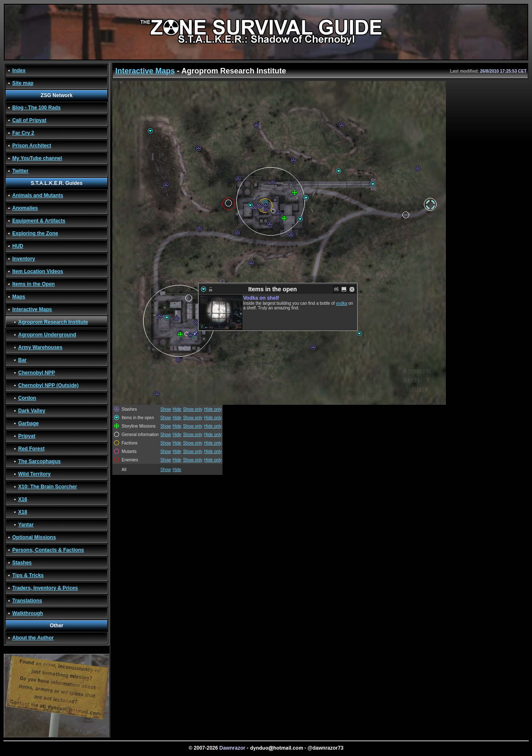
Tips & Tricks (28, 575)
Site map (23, 83)
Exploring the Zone (35, 233)
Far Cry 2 (23, 133)
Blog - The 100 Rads (37, 108)
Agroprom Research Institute (53, 322)
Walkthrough (28, 613)
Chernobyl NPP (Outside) (48, 385)
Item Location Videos (38, 271)
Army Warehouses (40, 347)
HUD (18, 246)
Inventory (24, 259)
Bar (22, 360)
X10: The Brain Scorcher (47, 487)
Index (19, 70)
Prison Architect (32, 146)
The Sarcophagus (39, 461)
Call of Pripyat (29, 120)
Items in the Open (34, 284)
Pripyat (27, 436)
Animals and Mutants (38, 195)
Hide (177, 409)
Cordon (27, 398)
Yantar (26, 525)
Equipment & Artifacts (39, 221)
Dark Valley (32, 411)
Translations (27, 601)
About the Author (33, 638)
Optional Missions (34, 537)
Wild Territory (34, 474)
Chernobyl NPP (37, 373)
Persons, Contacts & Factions (48, 550)
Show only (193, 409)
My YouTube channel (37, 158)
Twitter (20, 171)
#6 (336, 289)
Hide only (213, 409)
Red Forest (31, 449)
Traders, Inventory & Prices (45, 588)
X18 (23, 512)
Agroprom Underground (47, 335)
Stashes (22, 563)
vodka (342, 303)
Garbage (28, 423)
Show (166, 409)
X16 (23, 499)
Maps (19, 297)
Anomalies (25, 208)
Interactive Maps (32, 309)
